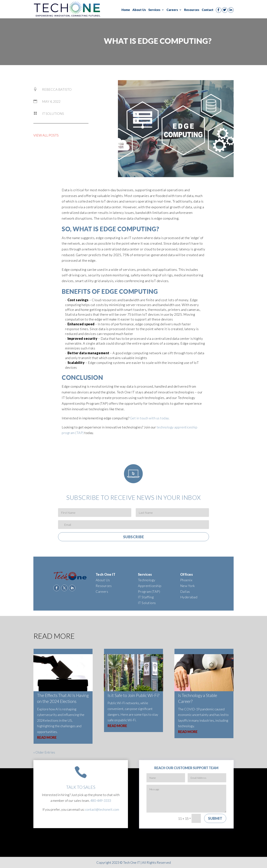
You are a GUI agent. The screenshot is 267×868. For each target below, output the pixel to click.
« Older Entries (44, 752)
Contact (208, 10)
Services (154, 10)
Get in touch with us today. (150, 418)
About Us (139, 10)
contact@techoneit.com (102, 809)
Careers (172, 10)
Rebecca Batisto (57, 89)
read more (47, 737)
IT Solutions (53, 114)
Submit (215, 818)
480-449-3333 (101, 800)
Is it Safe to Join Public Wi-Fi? (133, 695)
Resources (192, 10)
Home (126, 10)
